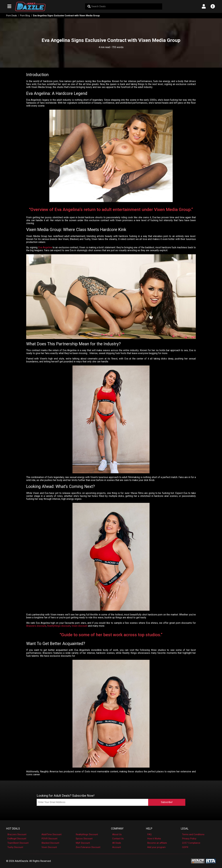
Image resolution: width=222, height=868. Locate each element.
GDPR (185, 847)
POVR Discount (49, 839)
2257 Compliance (191, 843)
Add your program (156, 847)
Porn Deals (12, 16)
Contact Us (118, 839)
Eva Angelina (45, 247)
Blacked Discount (50, 843)
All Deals (117, 843)
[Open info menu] (213, 6)
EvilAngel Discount (17, 839)
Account (117, 847)
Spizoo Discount (84, 839)
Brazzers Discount (17, 834)
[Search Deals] (124, 6)
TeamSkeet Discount (18, 843)
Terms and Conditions (193, 834)
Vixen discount (79, 626)
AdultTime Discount (51, 834)
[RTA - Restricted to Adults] (211, 861)
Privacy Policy (189, 839)
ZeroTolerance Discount (88, 847)
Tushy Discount (15, 847)
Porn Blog (25, 16)
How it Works (154, 839)
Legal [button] (185, 829)
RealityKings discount (59, 626)
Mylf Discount (83, 843)
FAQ (149, 834)
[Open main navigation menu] (9, 6)
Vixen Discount (49, 847)
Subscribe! (167, 802)
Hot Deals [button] (13, 829)
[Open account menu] (204, 6)
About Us (117, 834)
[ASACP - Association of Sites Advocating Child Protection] (198, 861)
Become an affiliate (157, 843)
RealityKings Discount (87, 834)
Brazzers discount (36, 626)
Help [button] (149, 829)
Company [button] (117, 829)
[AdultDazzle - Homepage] (30, 6)
